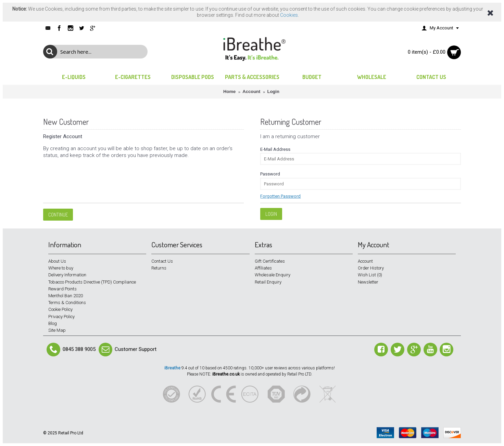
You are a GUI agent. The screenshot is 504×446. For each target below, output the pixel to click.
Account (251, 91)
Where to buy (61, 268)
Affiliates (263, 268)
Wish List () (370, 275)
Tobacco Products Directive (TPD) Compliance (92, 282)
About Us (57, 261)
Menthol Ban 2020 (66, 296)
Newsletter (368, 282)
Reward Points (62, 289)
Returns (159, 268)
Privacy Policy (61, 317)
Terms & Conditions (67, 303)
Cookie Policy (60, 309)
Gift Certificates (270, 261)
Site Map (57, 330)
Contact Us (162, 261)
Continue (58, 215)
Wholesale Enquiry (273, 275)
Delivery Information (67, 275)
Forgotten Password (280, 196)
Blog (53, 323)
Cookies (289, 15)
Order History (371, 268)
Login (273, 91)
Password (270, 174)
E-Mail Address (275, 149)
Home (229, 91)
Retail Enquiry (268, 282)
